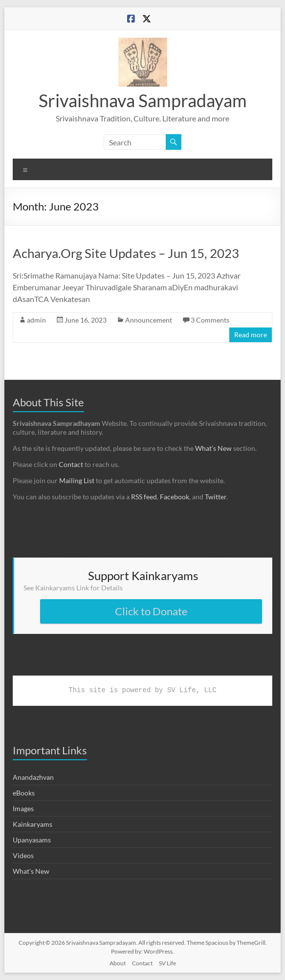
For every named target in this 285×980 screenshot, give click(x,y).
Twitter (216, 497)
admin (36, 320)
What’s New (213, 448)
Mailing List (77, 480)
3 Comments (210, 320)
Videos (23, 855)
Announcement (149, 320)
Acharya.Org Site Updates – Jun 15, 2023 (126, 253)
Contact (71, 464)
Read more (251, 335)
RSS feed (144, 497)
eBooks (24, 793)
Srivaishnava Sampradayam (143, 100)
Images (23, 808)
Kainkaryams (33, 824)
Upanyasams (32, 840)
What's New (31, 871)
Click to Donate (151, 611)
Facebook (175, 497)
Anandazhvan (33, 777)
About (118, 963)
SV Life (167, 963)
